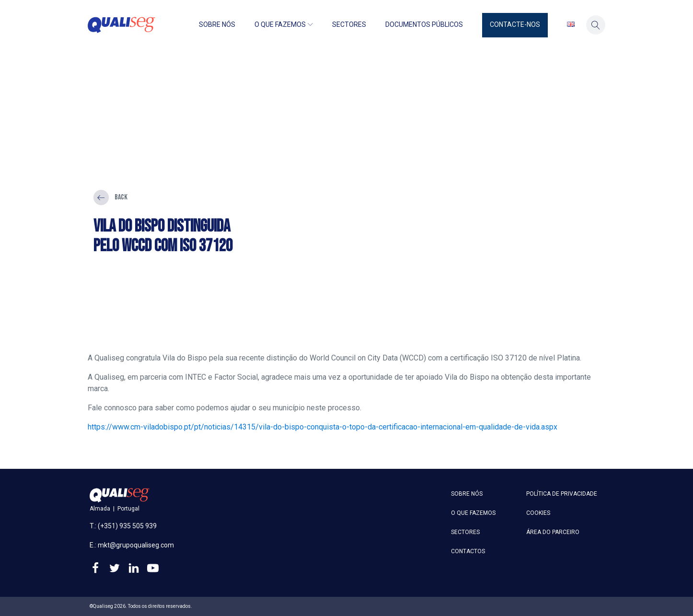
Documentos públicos (424, 24)
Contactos (468, 551)
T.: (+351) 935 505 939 (123, 526)
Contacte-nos (515, 24)
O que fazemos (284, 24)
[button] (515, 25)
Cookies (538, 513)
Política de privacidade (562, 494)
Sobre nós (217, 24)
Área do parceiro (553, 532)
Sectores (349, 24)
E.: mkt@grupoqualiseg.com (132, 545)
